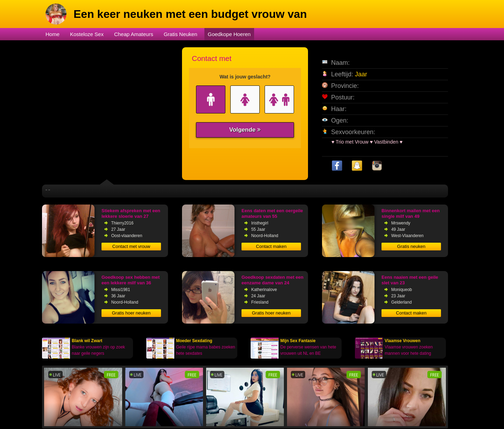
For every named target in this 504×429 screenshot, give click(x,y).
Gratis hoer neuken (131, 313)
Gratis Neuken (181, 34)
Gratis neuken (411, 246)
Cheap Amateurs (134, 34)
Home (52, 34)
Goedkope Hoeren (229, 34)
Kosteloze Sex (87, 34)
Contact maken (271, 246)
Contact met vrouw (131, 246)
